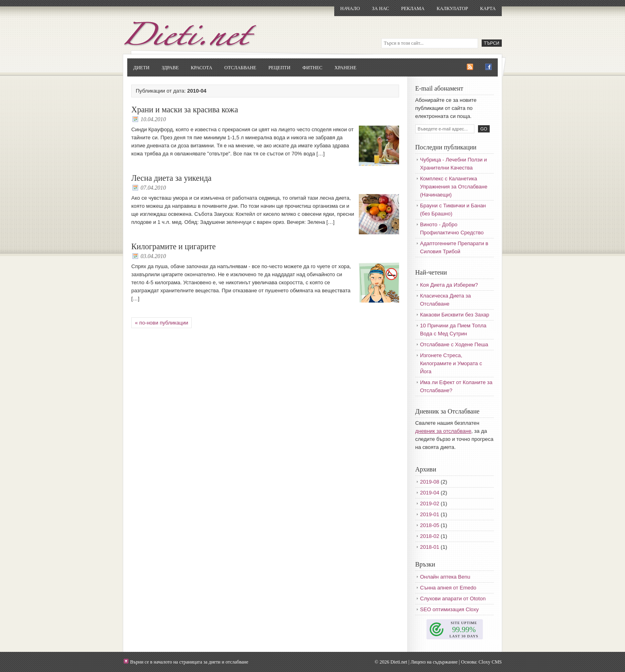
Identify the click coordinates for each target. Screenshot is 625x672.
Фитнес (312, 68)
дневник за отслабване (443, 431)
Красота (202, 68)
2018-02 (430, 536)
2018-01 (430, 547)
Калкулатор (452, 8)
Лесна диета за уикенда (171, 178)
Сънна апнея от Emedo (448, 588)
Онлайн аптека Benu (445, 577)
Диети (141, 68)
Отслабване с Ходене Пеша (454, 344)
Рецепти (279, 68)
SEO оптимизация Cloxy (449, 609)
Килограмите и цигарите (174, 246)
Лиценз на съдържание (434, 662)
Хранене (346, 68)
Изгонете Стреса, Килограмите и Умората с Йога (451, 363)
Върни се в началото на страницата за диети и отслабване (189, 662)
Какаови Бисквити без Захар (455, 315)
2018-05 (430, 525)
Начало (350, 8)
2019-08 (430, 482)
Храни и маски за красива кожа (185, 110)
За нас (381, 8)
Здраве (170, 68)
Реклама (413, 8)
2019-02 (430, 503)
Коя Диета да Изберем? (449, 285)
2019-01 (430, 514)
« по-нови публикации (161, 323)
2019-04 (430, 493)
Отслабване (240, 68)
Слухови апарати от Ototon (453, 599)
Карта (488, 8)
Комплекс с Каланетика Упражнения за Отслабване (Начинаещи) (454, 187)
